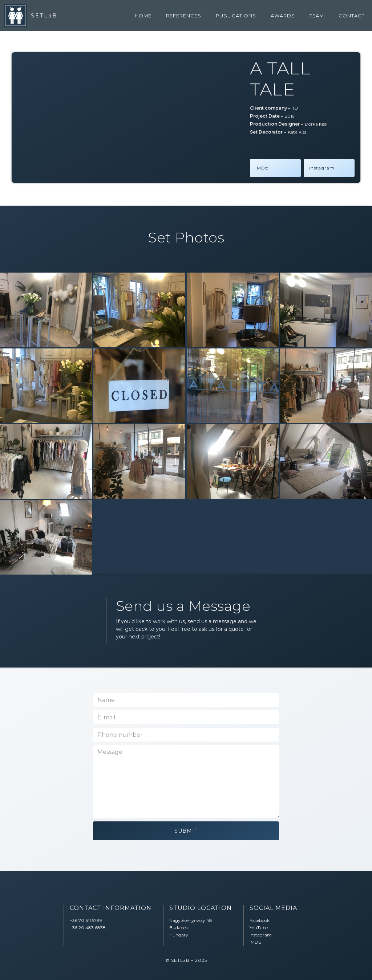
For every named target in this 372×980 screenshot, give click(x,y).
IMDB (256, 942)
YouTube (259, 928)
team (317, 16)
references (184, 16)
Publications (236, 16)
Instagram (322, 168)
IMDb (262, 168)
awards (283, 16)
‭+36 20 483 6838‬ (88, 928)
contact (352, 16)
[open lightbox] (46, 310)
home (143, 16)
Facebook (260, 920)
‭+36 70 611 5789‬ (86, 920)
